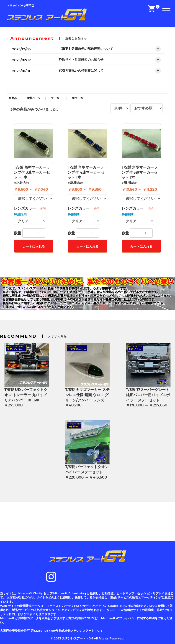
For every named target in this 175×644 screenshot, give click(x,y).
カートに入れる (34, 246)
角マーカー (79, 98)
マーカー (56, 98)
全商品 (13, 98)
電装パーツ (34, 98)
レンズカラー (25, 208)
